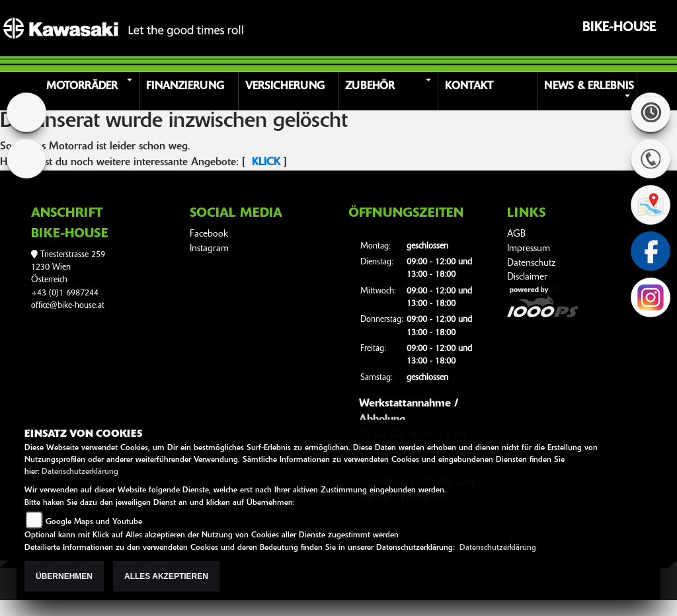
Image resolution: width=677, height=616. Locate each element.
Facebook (209, 234)
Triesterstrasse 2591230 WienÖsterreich (68, 268)
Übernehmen (64, 576)
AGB (516, 234)
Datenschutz (532, 263)
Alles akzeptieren (166, 576)
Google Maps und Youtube (94, 522)
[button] (92, 91)
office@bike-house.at (68, 306)
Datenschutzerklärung (80, 472)
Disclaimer (527, 277)
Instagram (209, 249)
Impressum (529, 249)
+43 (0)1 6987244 (65, 293)
